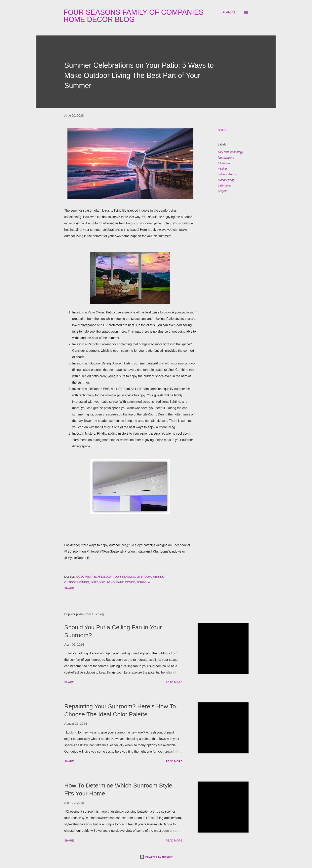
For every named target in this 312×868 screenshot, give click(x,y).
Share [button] (223, 130)
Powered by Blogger (156, 857)
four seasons (226, 158)
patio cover (225, 186)
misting (222, 169)
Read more (174, 682)
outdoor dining (227, 174)
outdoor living (226, 180)
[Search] (228, 12)
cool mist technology (231, 152)
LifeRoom (224, 163)
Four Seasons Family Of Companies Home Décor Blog (134, 16)
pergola (223, 191)
